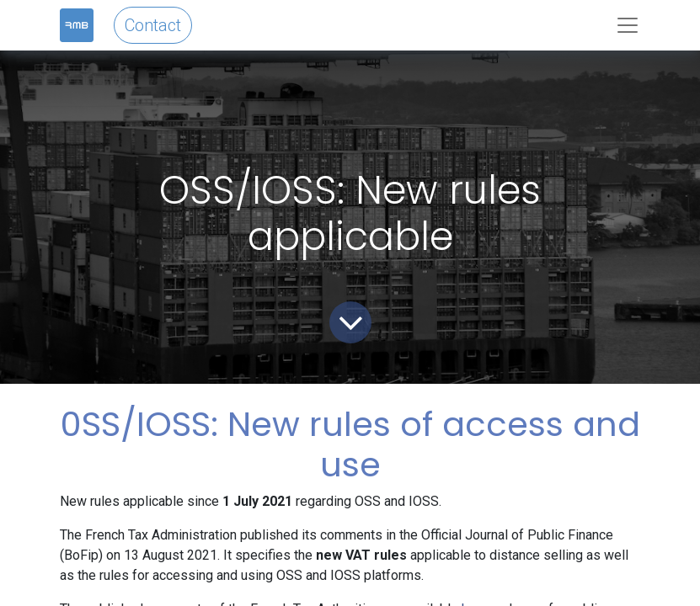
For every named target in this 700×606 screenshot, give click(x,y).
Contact (153, 25)
